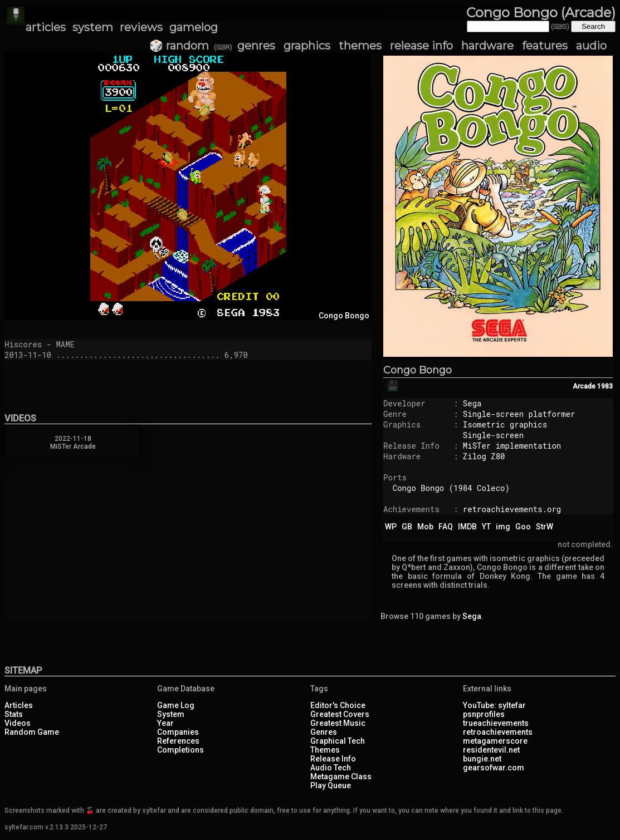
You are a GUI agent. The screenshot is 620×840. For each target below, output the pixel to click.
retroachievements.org (512, 509)
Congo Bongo (418, 370)
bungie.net (482, 759)
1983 (605, 386)
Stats (14, 714)
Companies (178, 732)
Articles (19, 705)
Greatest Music (338, 723)
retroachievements (498, 732)
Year (165, 723)
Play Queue (331, 785)
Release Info (333, 759)
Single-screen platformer (519, 414)
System (171, 714)
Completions (180, 750)
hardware (487, 46)
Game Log (176, 705)
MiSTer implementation (512, 446)
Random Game (32, 732)
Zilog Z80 (484, 456)
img (503, 527)
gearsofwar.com (494, 768)
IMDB (467, 527)
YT (486, 527)
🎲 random (179, 46)
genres (256, 46)
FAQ (446, 527)
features (545, 46)
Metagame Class (341, 777)
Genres (324, 732)
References (178, 741)
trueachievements (496, 723)
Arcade (584, 386)
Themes (325, 750)
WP (391, 527)
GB (407, 527)
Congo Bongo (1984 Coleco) (451, 488)
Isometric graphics (505, 424)
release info (421, 46)
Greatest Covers (340, 714)
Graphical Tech (338, 741)
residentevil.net (491, 750)
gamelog (194, 27)
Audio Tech (331, 768)
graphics (307, 46)
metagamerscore (495, 741)
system (93, 27)
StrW (545, 527)
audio (591, 46)
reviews (141, 27)
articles (46, 27)
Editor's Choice (338, 705)
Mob (425, 527)
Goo (523, 527)
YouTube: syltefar (494, 705)
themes (360, 46)
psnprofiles (484, 714)
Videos (18, 723)
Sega (472, 403)
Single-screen (493, 435)
